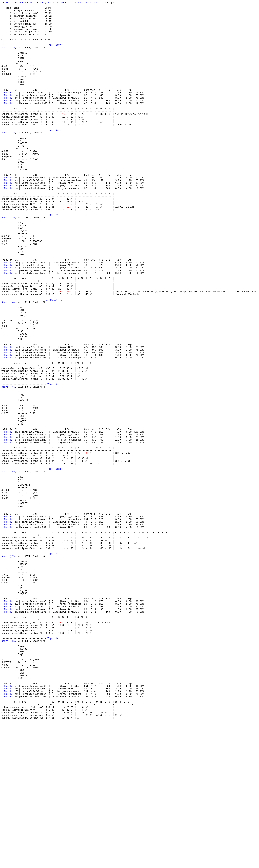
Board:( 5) (8, 464)
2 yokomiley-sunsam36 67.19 (26, 16)
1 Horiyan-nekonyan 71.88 (26, 13)
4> (33, 47)
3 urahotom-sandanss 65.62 (26, 19)
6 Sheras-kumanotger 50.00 (26, 28)
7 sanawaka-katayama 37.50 (26, 35)
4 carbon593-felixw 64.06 (26, 22)
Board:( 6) (8, 565)
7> (45, 47)
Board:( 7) (8, 667)
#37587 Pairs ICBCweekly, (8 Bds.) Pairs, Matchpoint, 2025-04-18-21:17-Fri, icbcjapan (58, 3)
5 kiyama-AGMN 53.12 (26, 25)
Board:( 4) (8, 362)
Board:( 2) (8, 159)
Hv (11, 111)
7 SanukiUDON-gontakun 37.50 (26, 38)
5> (37, 47)
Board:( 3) (8, 261)
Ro (5, 111)
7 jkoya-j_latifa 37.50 (26, 32)
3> (29, 47)
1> (20, 47)
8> (49, 47)
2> (24, 47)
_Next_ (58, 54)
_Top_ (49, 54)
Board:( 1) (8, 57)
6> (41, 47)
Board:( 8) (8, 769)
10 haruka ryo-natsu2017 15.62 (26, 41)
